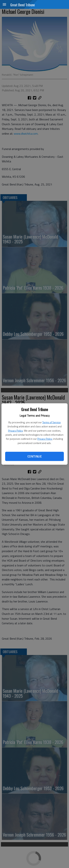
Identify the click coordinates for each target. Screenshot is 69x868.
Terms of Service (52, 422)
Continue (34, 456)
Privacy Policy (15, 431)
